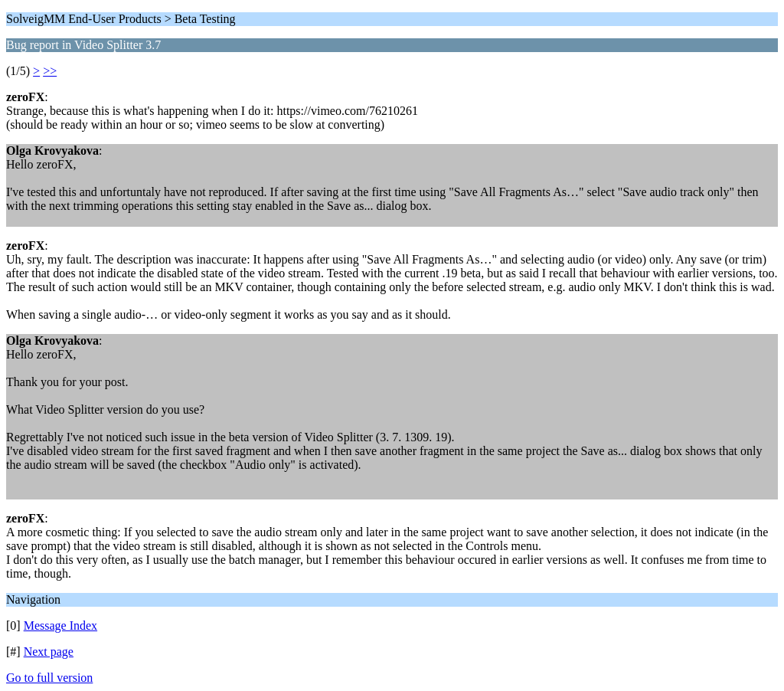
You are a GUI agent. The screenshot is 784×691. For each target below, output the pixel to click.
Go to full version (49, 678)
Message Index (60, 626)
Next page (49, 652)
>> (50, 71)
